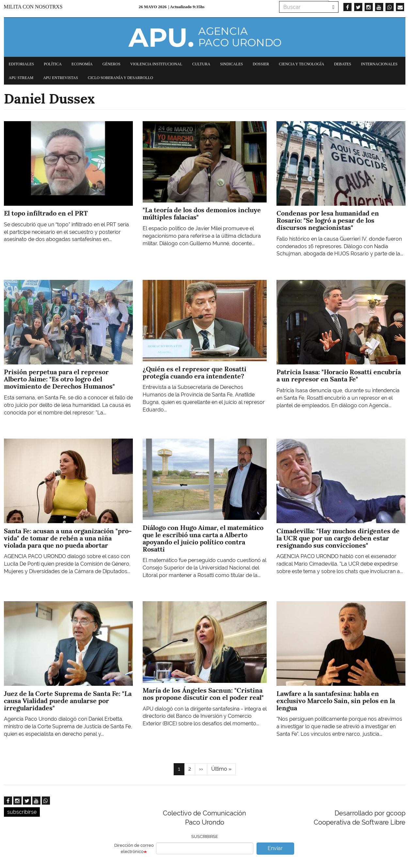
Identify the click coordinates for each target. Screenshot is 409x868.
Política (53, 64)
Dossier (261, 64)
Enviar (275, 848)
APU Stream (21, 78)
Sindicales (231, 64)
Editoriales (22, 64)
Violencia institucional (156, 64)
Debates (343, 64)
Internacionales (379, 64)
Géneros (111, 64)
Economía (82, 64)
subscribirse (22, 812)
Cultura (201, 64)
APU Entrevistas (61, 78)
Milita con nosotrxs (33, 7)
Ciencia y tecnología (301, 64)
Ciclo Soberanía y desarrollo (120, 78)
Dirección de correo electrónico (134, 848)
